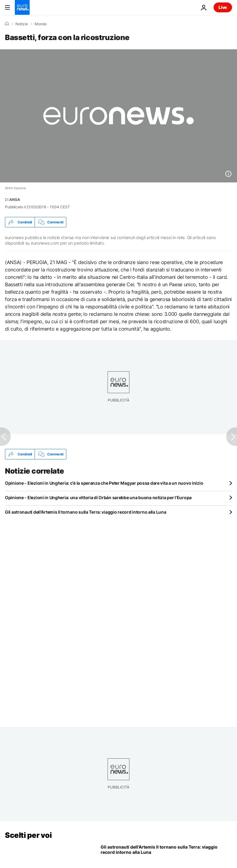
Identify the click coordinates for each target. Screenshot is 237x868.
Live (223, 7)
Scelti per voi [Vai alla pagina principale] (28, 835)
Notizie (22, 24)
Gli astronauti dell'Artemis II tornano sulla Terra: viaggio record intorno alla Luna (85, 512)
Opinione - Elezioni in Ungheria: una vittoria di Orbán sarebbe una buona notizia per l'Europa (98, 497)
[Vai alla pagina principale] (22, 7)
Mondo (41, 24)
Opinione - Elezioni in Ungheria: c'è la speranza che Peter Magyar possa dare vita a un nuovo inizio (104, 483)
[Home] (7, 24)
